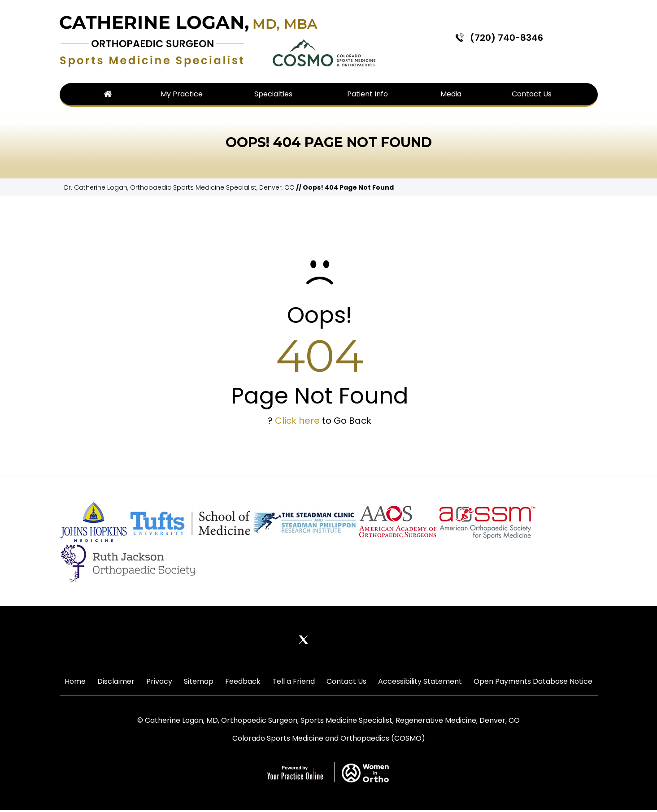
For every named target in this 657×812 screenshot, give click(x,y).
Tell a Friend (293, 682)
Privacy (160, 682)
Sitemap (199, 682)
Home (77, 682)
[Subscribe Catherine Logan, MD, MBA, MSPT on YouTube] (379, 640)
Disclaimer (117, 682)
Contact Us (346, 682)
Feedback (243, 682)
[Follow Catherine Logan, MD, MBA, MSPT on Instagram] (354, 640)
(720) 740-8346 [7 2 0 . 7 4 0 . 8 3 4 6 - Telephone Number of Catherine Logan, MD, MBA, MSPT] (507, 38)
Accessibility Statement (419, 682)
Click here (297, 421)
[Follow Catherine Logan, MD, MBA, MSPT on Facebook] (278, 640)
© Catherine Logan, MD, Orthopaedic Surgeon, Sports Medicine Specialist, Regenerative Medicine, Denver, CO (328, 723)
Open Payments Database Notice (531, 682)
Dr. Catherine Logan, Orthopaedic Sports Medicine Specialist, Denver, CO (179, 187)
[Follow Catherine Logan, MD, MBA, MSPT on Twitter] (304, 640)
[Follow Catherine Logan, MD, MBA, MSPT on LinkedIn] (329, 640)
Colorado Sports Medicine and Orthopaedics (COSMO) (329, 740)
